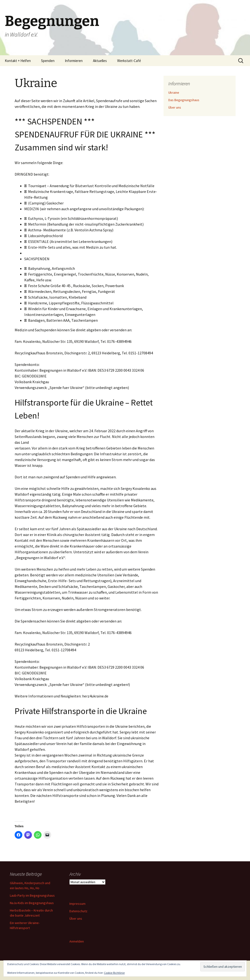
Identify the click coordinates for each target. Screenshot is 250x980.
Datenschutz (78, 911)
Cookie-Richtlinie (114, 973)
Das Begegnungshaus (184, 100)
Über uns (175, 107)
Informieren (74, 61)
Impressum (77, 904)
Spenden (48, 61)
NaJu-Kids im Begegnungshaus (32, 903)
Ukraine (174, 92)
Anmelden (77, 941)
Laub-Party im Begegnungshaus (32, 895)
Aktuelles (100, 61)
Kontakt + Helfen (18, 61)
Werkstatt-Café (129, 61)
